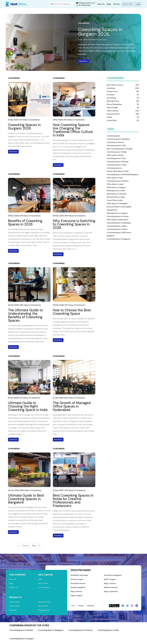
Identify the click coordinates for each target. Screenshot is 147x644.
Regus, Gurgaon (77, 597)
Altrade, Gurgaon (77, 580)
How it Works (43, 584)
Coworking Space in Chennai (81, 632)
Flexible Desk (14, 608)
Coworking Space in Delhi (108, 632)
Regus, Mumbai (77, 593)
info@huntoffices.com (86, 3)
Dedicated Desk (45, 603)
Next (34, 546)
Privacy (82, 607)
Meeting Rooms (45, 612)
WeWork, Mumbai (111, 589)
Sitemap (91, 607)
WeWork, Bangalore (78, 589)
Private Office (15, 603)
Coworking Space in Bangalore (51, 632)
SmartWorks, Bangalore (113, 575)
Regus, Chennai (110, 584)
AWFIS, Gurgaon (110, 580)
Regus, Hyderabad (111, 593)
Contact (117, 4)
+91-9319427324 (83, 5)
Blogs (109, 4)
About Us (101, 4)
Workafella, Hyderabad (79, 575)
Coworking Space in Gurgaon (22, 640)
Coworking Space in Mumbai (21, 632)
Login (138, 4)
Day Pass (13, 612)
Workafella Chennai (78, 584)
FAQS (40, 579)
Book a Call (128, 4)
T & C (73, 607)
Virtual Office (44, 608)
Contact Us (14, 588)
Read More (83, 61)
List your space (44, 588)
